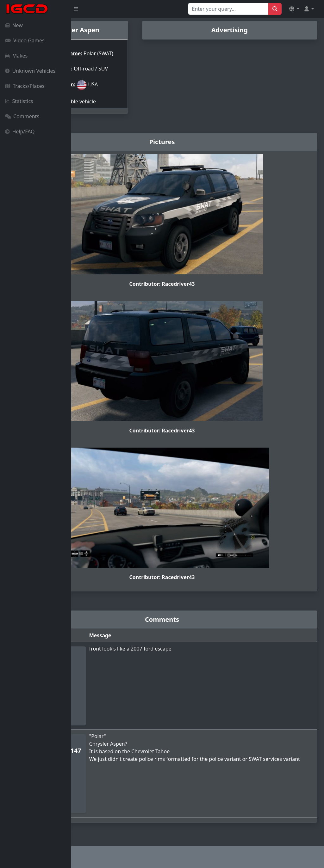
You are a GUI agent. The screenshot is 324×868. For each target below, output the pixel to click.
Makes (16, 56)
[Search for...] (228, 9)
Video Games (25, 40)
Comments (22, 116)
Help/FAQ (20, 131)
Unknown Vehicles (30, 71)
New (14, 25)
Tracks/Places (25, 86)
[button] (294, 9)
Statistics (19, 101)
